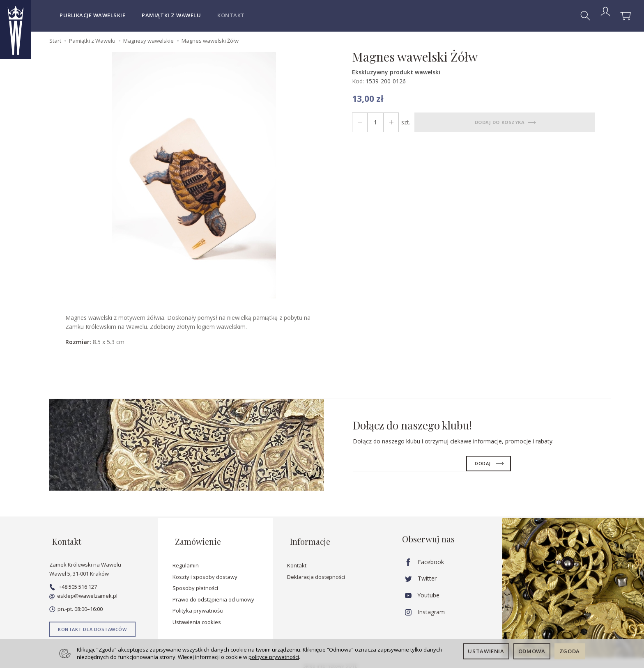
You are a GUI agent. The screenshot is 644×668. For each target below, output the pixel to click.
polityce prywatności (274, 657)
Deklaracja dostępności (316, 571)
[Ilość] (374, 122)
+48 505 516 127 (73, 581)
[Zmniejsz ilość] (389, 122)
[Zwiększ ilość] (359, 122)
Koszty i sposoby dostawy (205, 571)
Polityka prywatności (198, 604)
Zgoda (570, 651)
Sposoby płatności (195, 582)
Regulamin (186, 559)
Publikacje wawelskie (92, 15)
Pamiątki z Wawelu (171, 15)
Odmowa (532, 651)
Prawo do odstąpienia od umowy (213, 593)
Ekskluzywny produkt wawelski (396, 72)
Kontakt (231, 15)
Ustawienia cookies (197, 616)
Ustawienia (486, 651)
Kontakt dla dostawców (92, 623)
